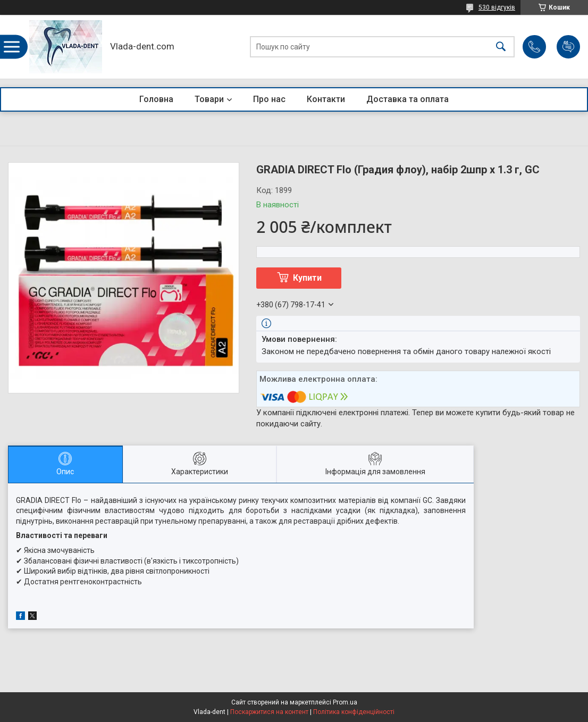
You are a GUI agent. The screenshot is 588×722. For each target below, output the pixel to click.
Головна (156, 99)
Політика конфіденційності (354, 712)
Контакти (326, 99)
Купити (307, 278)
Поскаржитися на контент (269, 712)
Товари (209, 99)
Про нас (269, 99)
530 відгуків (497, 7)
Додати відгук (568, 47)
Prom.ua (345, 702)
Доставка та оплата (408, 99)
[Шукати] (501, 47)
